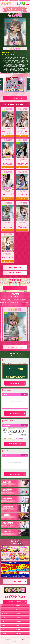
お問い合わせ (19, 634)
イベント (18, 618)
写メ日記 (3, 626)
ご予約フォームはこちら (15, 602)
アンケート (4, 634)
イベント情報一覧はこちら (15, 98)
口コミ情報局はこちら (15, 444)
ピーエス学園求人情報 (15, 581)
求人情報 (18, 630)
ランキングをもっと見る (15, 288)
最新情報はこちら (15, 383)
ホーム (3, 606)
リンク (3, 630)
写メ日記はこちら (15, 413)
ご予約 (3, 622)
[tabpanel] (15, 324)
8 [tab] (22, 343)
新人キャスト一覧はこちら (15, 347)
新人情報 (18, 614)
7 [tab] (20, 343)
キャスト (18, 610)
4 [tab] (13, 343)
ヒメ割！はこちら (15, 474)
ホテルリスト (19, 626)
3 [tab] (10, 343)
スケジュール (4, 614)
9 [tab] (25, 343)
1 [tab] (5, 343)
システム (3, 610)
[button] (2, 85)
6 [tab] (17, 343)
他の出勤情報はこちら (15, 267)
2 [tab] (8, 343)
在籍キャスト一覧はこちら (15, 273)
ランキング (19, 622)
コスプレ (3, 618)
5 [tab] (15, 343)
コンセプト (19, 606)
